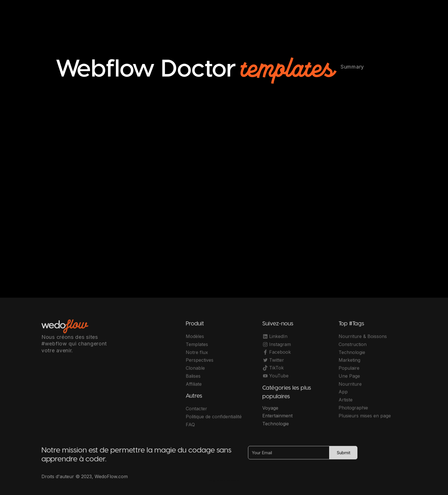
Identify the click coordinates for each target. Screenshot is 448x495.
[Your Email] (289, 455)
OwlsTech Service (230, 481)
